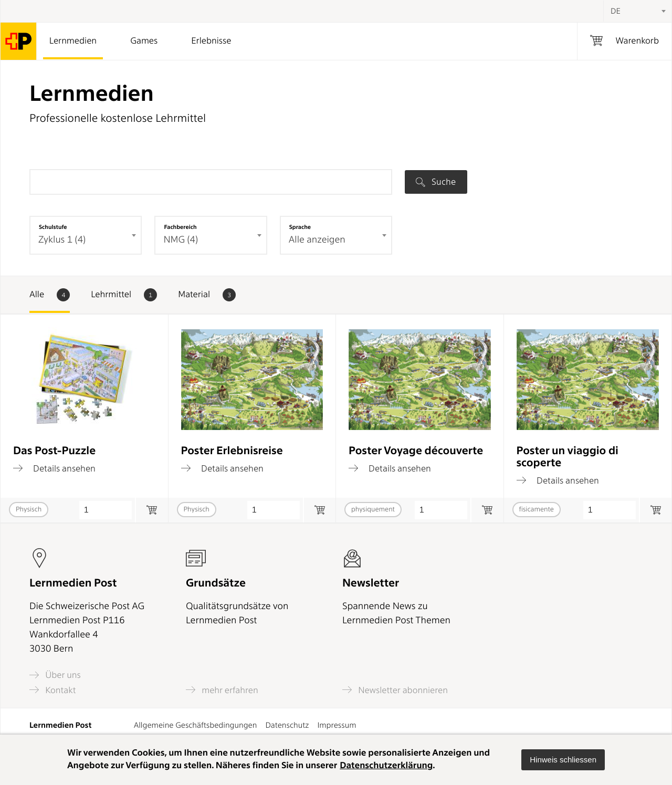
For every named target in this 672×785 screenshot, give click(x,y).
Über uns (55, 675)
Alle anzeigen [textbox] (317, 240)
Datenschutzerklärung (386, 766)
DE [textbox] (616, 11)
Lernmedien (73, 41)
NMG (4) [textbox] (181, 240)
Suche (436, 182)
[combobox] (637, 11)
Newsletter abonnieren (395, 690)
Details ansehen (54, 468)
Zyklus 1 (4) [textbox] (62, 240)
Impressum (337, 725)
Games (144, 41)
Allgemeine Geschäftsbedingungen (196, 725)
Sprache (300, 227)
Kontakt (52, 690)
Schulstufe (53, 227)
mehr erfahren (222, 690)
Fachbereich (180, 227)
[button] (563, 760)
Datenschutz (287, 725)
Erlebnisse (211, 41)
